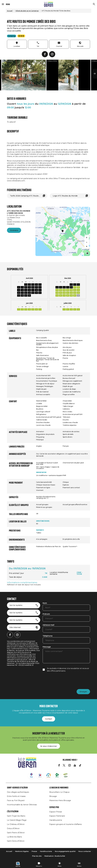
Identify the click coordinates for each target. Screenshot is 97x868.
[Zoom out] (87, 242)
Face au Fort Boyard (16, 800)
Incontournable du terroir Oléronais (22, 805)
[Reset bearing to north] (87, 246)
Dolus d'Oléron (13, 828)
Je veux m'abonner (49, 746)
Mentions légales (22, 851)
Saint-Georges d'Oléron (17, 788)
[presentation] (61, 681)
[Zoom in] (87, 238)
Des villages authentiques (18, 792)
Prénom (46, 614)
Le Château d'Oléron (16, 824)
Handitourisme (56, 820)
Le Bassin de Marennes (59, 788)
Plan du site (37, 856)
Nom (45, 603)
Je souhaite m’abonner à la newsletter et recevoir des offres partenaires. (68, 670)
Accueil (10, 11)
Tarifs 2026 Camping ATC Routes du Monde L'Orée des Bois (29, 196)
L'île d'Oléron (13, 812)
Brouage (53, 796)
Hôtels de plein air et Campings (27, 11)
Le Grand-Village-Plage (17, 820)
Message (47, 647)
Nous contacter (85, 851)
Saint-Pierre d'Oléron (16, 833)
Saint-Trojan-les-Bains (16, 816)
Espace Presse (56, 812)
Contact (49, 719)
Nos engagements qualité (65, 851)
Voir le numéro (16, 605)
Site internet (15, 627)
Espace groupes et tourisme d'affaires (66, 824)
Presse (34, 851)
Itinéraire (14, 230)
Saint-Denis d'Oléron (16, 841)
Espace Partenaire (57, 816)
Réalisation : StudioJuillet (55, 856)
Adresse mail (48, 625)
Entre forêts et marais (16, 796)
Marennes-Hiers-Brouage (60, 800)
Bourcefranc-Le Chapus (59, 792)
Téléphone (48, 636)
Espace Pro (54, 807)
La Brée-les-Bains (14, 837)
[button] (2, 74)
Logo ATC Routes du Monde (65, 196)
